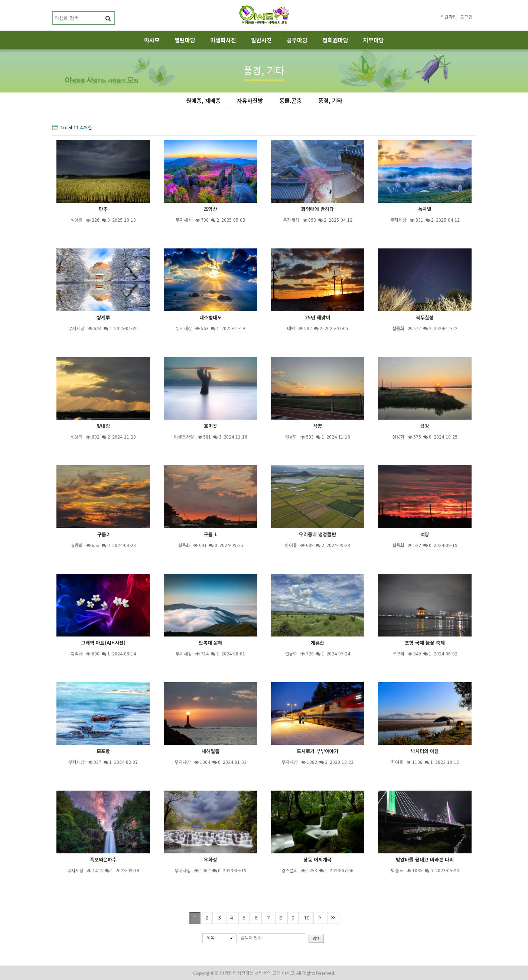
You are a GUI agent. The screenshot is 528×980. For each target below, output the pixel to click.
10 (307, 918)
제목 (211, 938)
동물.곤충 (291, 100)
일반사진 (261, 40)
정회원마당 (335, 40)
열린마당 (185, 40)
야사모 (152, 40)
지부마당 (374, 40)
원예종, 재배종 (203, 100)
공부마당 (297, 40)
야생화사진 (223, 40)
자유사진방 (250, 100)
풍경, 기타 (330, 100)
